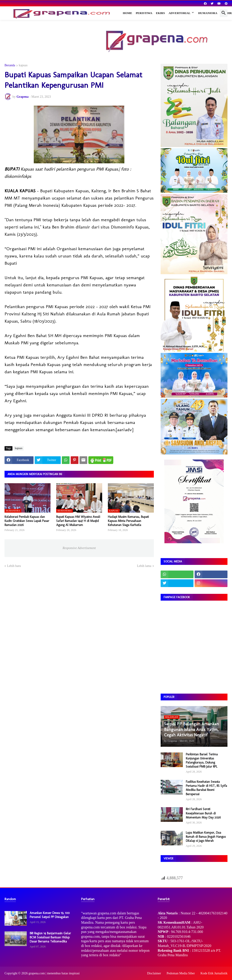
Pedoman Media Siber (181, 973)
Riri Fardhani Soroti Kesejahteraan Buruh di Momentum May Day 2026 (203, 813)
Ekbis (160, 13)
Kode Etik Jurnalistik (214, 973)
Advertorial (180, 13)
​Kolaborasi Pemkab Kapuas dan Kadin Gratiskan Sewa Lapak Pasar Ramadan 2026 (27, 521)
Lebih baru (14, 566)
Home (127, 13)
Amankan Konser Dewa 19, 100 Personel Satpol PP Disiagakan (50, 915)
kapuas (23, 65)
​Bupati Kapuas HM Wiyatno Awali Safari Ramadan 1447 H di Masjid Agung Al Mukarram (78, 521)
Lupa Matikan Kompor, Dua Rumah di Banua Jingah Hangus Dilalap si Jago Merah (206, 837)
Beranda (10, 65)
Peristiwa (144, 13)
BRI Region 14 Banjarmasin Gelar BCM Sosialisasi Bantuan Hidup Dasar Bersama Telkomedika (50, 937)
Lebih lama (144, 566)
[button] (224, 13)
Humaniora (208, 13)
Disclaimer (154, 973)
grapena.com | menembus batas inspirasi (54, 973)
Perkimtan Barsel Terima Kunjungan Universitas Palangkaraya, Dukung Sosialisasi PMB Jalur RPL (202, 761)
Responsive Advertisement (79, 548)
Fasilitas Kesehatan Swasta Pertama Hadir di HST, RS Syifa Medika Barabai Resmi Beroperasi (206, 788)
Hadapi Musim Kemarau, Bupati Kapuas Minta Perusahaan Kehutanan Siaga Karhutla (128, 521)
